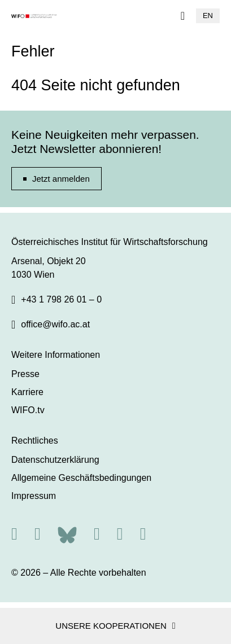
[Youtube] (143, 534)
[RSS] (14, 534)
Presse (25, 374)
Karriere (27, 392)
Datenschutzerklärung (55, 460)
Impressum (34, 496)
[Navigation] (183, 16)
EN (208, 16)
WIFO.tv (28, 410)
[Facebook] (97, 534)
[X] (38, 534)
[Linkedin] (120, 534)
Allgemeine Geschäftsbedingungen (81, 478)
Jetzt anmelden (61, 179)
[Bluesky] (67, 534)
